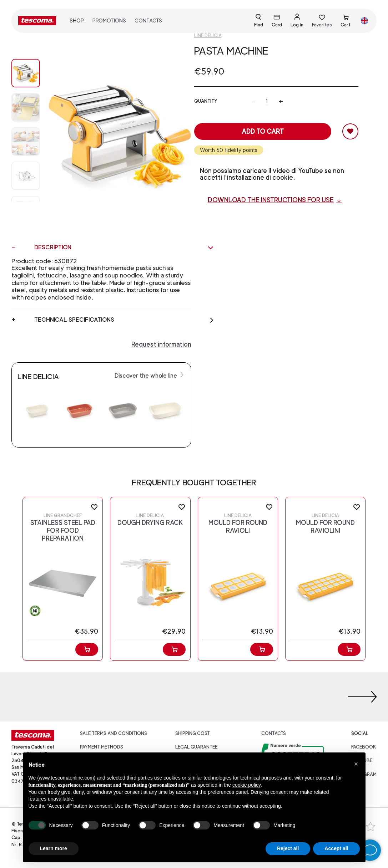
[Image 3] (26, 176)
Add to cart (263, 131)
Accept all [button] (336, 848)
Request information (161, 344)
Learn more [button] (54, 848)
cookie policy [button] (246, 785)
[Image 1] (26, 107)
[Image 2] (26, 142)
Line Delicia (208, 35)
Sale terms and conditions (114, 733)
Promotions (109, 21)
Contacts (148, 21)
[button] (356, 764)
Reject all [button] (288, 848)
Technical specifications (124, 320)
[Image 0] (26, 73)
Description (124, 247)
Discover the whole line (150, 375)
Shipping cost (193, 733)
